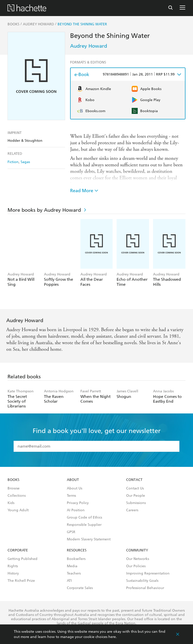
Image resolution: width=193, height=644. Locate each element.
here (112, 637)
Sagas (25, 162)
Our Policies (136, 566)
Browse (14, 488)
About (73, 480)
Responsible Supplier (84, 525)
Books (13, 480)
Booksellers (76, 559)
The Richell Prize (21, 581)
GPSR (71, 532)
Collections (17, 496)
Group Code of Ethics (84, 518)
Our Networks (138, 559)
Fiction (13, 162)
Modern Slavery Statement (89, 539)
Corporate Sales (80, 588)
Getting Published (22, 559)
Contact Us (135, 488)
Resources (77, 550)
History (13, 574)
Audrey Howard (89, 46)
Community (137, 550)
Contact (134, 480)
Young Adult (18, 510)
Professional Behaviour (145, 588)
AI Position (76, 510)
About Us (75, 488)
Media (72, 566)
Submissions (136, 503)
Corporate (18, 550)
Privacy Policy (78, 503)
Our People (136, 496)
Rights (13, 566)
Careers (132, 510)
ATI (69, 581)
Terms (71, 496)
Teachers (74, 574)
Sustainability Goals (142, 581)
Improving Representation (148, 574)
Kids (11, 503)
